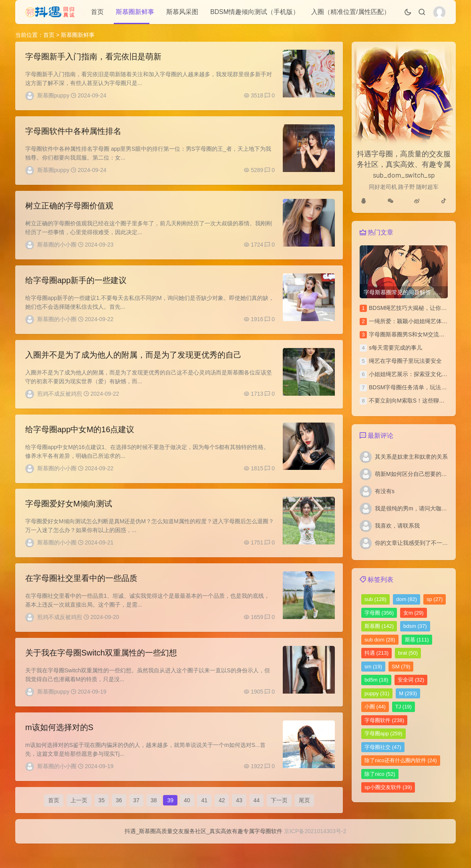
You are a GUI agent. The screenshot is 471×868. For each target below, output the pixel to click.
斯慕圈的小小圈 (57, 249)
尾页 (304, 821)
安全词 (411, 680)
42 (222, 821)
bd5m (376, 680)
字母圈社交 (383, 747)
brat (408, 653)
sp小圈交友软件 (388, 787)
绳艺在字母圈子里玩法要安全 (405, 361)
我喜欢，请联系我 (397, 526)
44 (257, 821)
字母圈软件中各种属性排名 (73, 133)
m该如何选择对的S (59, 746)
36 (119, 821)
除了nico (380, 774)
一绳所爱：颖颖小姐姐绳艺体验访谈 (414, 321)
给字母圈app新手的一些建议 (76, 286)
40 (187, 821)
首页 (97, 12)
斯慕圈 (379, 626)
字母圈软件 (384, 720)
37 (137, 821)
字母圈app (383, 733)
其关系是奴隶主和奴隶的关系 (411, 457)
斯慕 (417, 640)
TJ (404, 707)
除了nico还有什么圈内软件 (401, 760)
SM (401, 667)
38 (154, 821)
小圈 (375, 707)
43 (239, 821)
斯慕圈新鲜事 (135, 12)
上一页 (79, 821)
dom (407, 599)
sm (373, 667)
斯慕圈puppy (53, 95)
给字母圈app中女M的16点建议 (80, 439)
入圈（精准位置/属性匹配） (350, 12)
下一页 (279, 821)
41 (204, 821)
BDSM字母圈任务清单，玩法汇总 (411, 387)
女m (414, 613)
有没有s (385, 491)
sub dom (380, 640)
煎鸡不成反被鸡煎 (60, 402)
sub (375, 599)
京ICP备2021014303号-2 (315, 856)
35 (102, 821)
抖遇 (376, 653)
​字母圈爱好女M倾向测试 (69, 516)
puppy (377, 693)
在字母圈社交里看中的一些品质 (81, 593)
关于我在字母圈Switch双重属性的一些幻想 (101, 669)
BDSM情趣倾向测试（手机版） (255, 12)
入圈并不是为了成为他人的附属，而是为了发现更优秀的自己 (133, 363)
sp (435, 599)
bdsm (415, 626)
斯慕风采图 (182, 12)
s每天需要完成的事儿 (396, 348)
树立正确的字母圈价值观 (69, 210)
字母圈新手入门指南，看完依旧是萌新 (93, 57)
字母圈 (379, 613)
